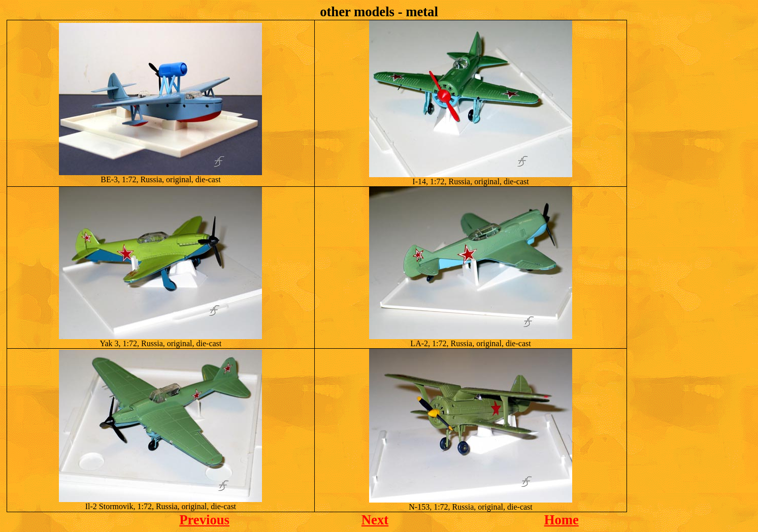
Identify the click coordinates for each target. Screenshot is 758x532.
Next (375, 520)
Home (562, 520)
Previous (204, 520)
